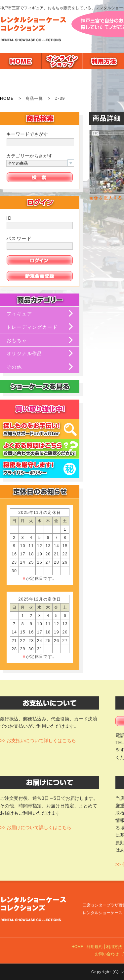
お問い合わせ (107, 954)
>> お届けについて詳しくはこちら (36, 827)
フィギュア (19, 314)
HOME (7, 98)
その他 (14, 367)
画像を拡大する (106, 198)
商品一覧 (34, 98)
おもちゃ (17, 340)
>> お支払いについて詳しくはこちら (38, 741)
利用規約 (95, 947)
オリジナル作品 (24, 353)
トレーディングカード (32, 327)
